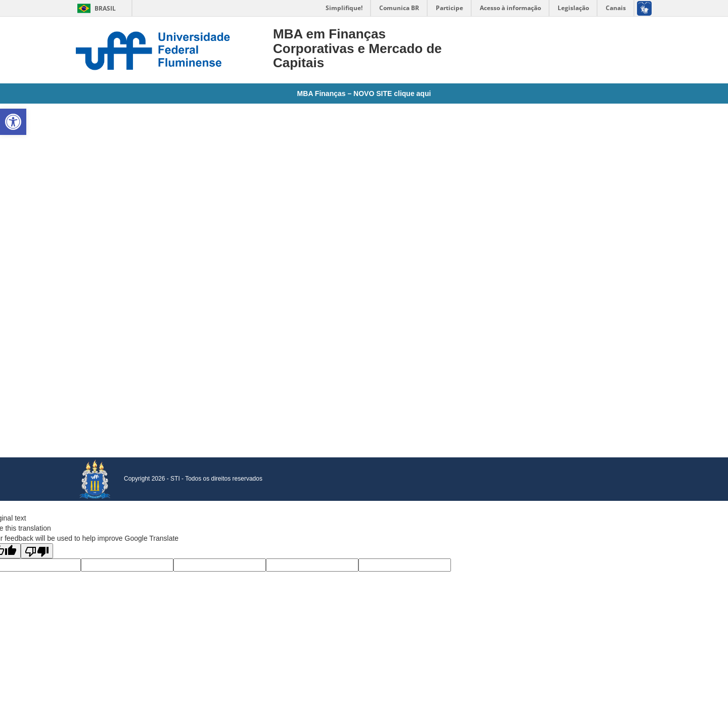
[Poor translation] (37, 551)
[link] (13, 122)
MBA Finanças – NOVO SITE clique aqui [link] (364, 93)
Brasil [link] (95, 8)
